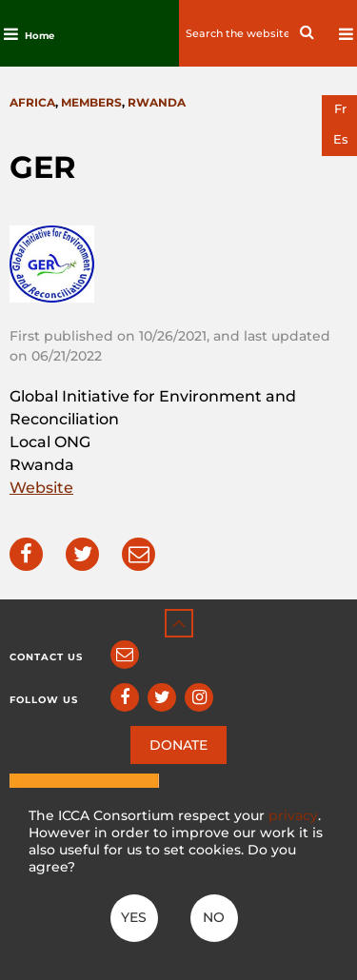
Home (40, 36)
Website (41, 488)
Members (91, 102)
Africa (32, 102)
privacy (293, 815)
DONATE (178, 745)
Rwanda (157, 102)
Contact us (46, 657)
